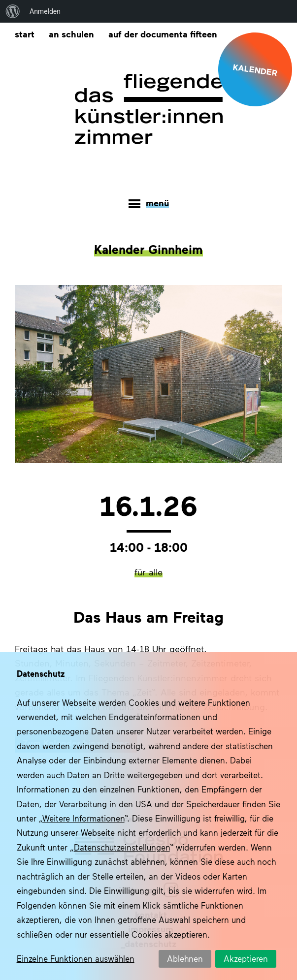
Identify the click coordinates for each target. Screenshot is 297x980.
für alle (148, 572)
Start (25, 34)
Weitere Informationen (83, 818)
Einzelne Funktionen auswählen (76, 958)
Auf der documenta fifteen (163, 34)
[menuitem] (13, 11)
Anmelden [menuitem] (45, 11)
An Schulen (71, 34)
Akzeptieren (246, 958)
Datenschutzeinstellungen (122, 847)
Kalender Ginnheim (148, 249)
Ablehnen (185, 958)
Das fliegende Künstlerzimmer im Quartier (149, 109)
